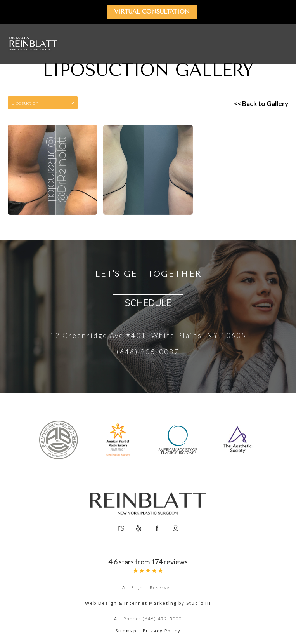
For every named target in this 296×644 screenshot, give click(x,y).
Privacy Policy (162, 631)
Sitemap (126, 631)
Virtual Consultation (152, 12)
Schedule (148, 303)
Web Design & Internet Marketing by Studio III (148, 603)
